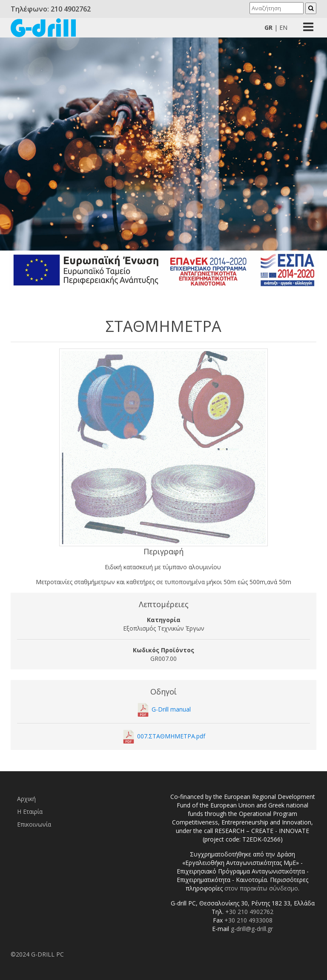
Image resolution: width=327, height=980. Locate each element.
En (283, 27)
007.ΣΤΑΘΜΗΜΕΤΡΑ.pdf (171, 736)
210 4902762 (71, 9)
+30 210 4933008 (248, 920)
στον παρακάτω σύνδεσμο (261, 888)
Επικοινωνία (34, 824)
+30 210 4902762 (249, 912)
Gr (268, 27)
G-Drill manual (171, 709)
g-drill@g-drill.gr (252, 929)
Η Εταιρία (30, 811)
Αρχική (26, 799)
